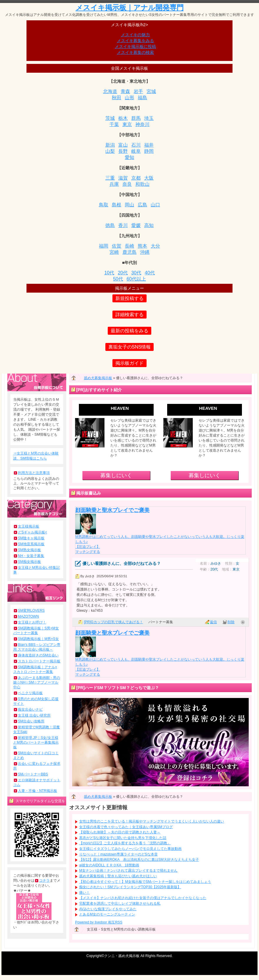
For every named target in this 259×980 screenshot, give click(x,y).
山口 (155, 205)
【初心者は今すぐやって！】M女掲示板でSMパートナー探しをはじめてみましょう (145, 882)
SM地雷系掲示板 (31, 544)
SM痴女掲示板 (29, 562)
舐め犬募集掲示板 (98, 378)
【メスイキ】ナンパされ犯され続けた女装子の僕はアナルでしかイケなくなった (143, 898)
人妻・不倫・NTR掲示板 (38, 791)
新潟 (110, 145)
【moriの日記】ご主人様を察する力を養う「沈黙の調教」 (125, 843)
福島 (142, 98)
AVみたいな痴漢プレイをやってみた (108, 909)
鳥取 (104, 205)
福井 (149, 145)
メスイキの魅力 (135, 35)
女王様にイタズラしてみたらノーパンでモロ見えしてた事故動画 (130, 849)
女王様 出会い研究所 (34, 715)
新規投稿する (129, 298)
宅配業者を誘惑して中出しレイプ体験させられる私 (120, 903)
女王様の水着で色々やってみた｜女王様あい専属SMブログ (126, 827)
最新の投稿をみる (129, 331)
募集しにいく (116, 475)
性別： (230, 563)
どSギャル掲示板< (33, 532)
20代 (123, 273)
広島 (142, 205)
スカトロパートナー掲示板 (39, 661)
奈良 (127, 184)
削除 (231, 622)
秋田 (117, 98)
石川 (136, 145)
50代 (118, 279)
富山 (123, 145)
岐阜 (136, 151)
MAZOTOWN (28, 616)
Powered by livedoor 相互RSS (99, 922)
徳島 (110, 225)
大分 (155, 246)
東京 (127, 124)
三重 (110, 178)
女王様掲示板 (29, 526)
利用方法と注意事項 (34, 473)
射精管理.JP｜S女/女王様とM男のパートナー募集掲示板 (36, 742)
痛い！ (84, 893)
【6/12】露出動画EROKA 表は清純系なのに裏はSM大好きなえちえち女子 (139, 860)
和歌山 (142, 184)
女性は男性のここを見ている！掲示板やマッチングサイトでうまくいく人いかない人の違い (152, 821)
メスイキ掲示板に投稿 (135, 47)
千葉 (114, 124)
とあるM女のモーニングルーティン (107, 914)
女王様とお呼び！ (32, 622)
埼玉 (149, 118)
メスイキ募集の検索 (135, 52)
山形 (129, 98)
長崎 (129, 246)
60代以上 (136, 279)
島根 (117, 205)
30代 (136, 273)
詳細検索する (129, 315)
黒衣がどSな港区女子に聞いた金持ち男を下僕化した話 (123, 838)
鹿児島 (129, 252)
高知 (149, 225)
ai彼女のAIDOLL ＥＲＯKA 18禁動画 (109, 865)
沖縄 (145, 252)
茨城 (110, 118)
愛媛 (136, 225)
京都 (136, 178)
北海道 (110, 91)
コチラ (44, 880)
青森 (125, 91)
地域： (227, 569)
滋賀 (123, 178)
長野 (123, 151)
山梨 (110, 151)
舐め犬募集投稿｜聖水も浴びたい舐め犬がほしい (118, 876)
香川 (123, 225)
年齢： (205, 569)
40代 (150, 273)
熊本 (142, 246)
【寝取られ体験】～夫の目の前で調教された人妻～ (120, 832)
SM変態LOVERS (31, 611)
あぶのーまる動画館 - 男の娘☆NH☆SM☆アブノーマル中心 (37, 682)
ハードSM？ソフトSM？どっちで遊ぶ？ (122, 688)
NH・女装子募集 (31, 556)
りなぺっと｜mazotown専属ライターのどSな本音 (118, 854)
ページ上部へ (243, 622)
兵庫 (114, 184)
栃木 (123, 118)
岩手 (138, 91)
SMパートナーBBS (33, 774)
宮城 (151, 91)
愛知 (129, 157)
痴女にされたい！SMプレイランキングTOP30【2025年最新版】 (130, 887)
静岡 (149, 151)
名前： (205, 563)
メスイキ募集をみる (135, 41)
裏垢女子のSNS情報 (130, 347)
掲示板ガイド (129, 363)
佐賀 (117, 246)
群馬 (136, 118)
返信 (213, 622)
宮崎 (114, 252)
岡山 (129, 205)
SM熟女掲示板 (29, 550)
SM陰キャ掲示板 (31, 538)
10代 (109, 273)
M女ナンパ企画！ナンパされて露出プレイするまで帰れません (128, 870)
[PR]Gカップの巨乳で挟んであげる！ (113, 622)
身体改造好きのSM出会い (38, 655)
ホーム (77, 379)
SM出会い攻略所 (31, 721)
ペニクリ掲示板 (30, 693)
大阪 (149, 178)
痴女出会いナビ (30, 709)
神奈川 (142, 124)
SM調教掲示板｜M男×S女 (38, 639)
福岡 (104, 246)
